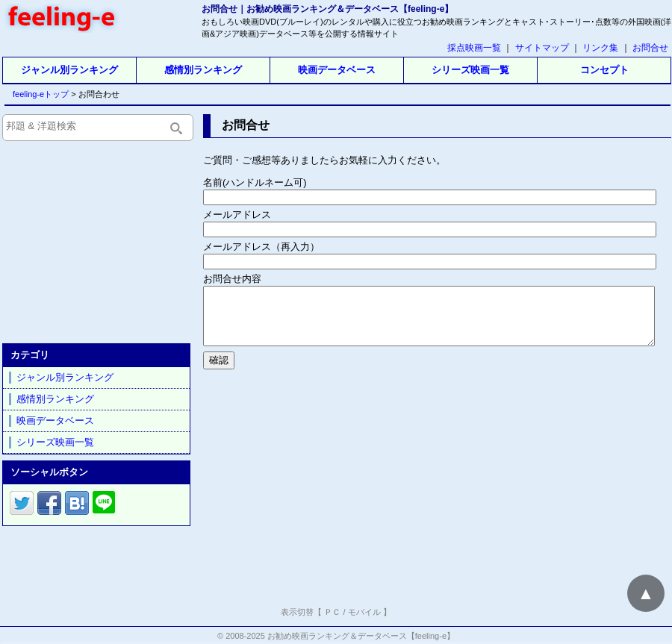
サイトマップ (542, 48)
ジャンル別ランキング (69, 70)
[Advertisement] (436, 485)
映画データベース (337, 70)
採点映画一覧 (474, 48)
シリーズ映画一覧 (470, 70)
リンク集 (600, 48)
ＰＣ (332, 612)
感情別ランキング (203, 70)
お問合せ (650, 48)
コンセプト (604, 70)
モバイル (364, 612)
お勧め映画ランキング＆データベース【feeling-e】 (361, 636)
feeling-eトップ (38, 94)
